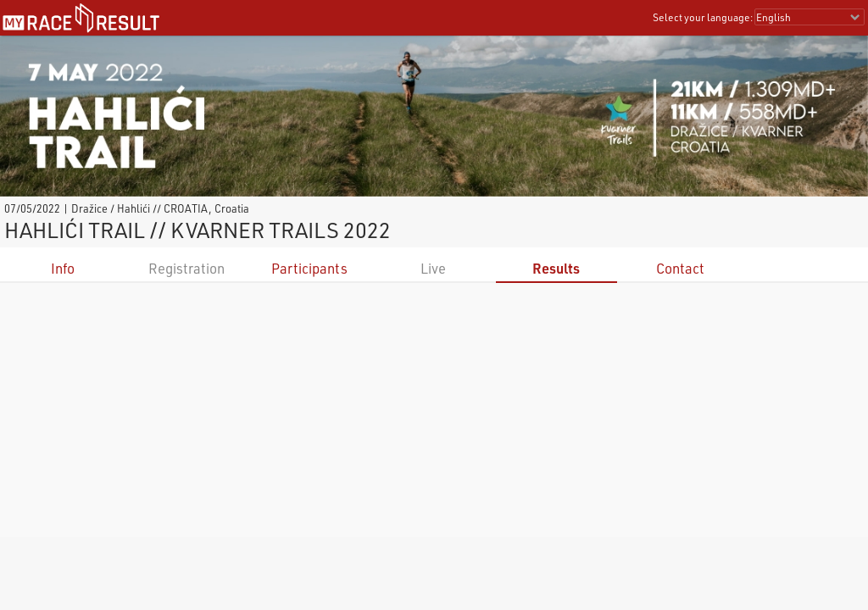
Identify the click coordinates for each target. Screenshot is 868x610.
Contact (680, 268)
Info (63, 268)
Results (556, 268)
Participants (309, 268)
